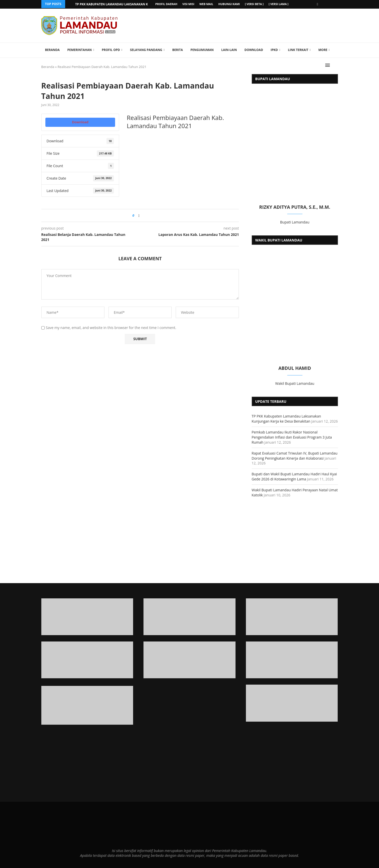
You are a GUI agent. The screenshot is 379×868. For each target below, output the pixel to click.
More (323, 50)
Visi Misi (188, 4)
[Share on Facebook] (139, 215)
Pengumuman (202, 50)
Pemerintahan (79, 50)
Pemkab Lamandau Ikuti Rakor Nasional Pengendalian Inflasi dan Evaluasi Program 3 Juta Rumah (292, 437)
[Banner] (292, 703)
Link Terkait (298, 50)
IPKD (274, 50)
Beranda (52, 50)
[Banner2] (87, 660)
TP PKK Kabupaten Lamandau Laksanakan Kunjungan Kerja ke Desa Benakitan (286, 418)
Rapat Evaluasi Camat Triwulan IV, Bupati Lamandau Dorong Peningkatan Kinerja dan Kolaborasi (295, 455)
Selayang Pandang (146, 50)
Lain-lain (229, 50)
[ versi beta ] (254, 4)
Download (254, 50)
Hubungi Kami (229, 4)
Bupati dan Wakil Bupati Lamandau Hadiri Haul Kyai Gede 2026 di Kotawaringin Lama (294, 476)
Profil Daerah (166, 4)
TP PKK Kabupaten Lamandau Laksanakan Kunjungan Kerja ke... (129, 4)
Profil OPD (111, 50)
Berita (177, 50)
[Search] (335, 65)
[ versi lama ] (279, 4)
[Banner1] (87, 617)
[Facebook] (318, 4)
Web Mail (206, 4)
